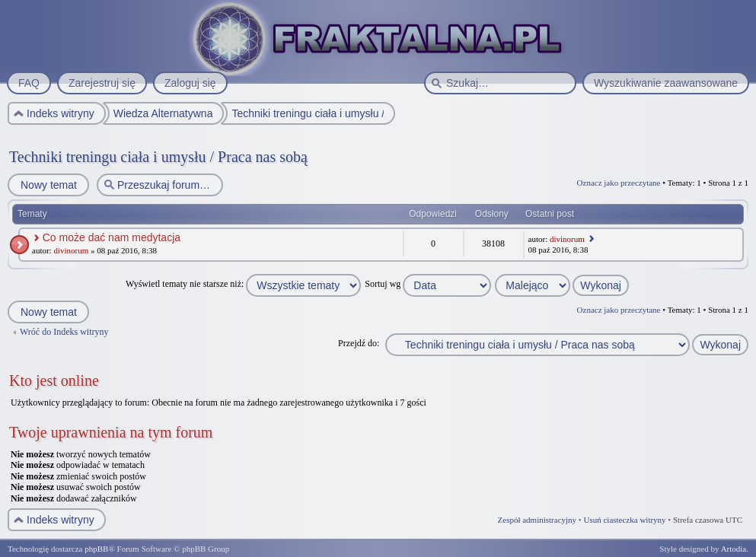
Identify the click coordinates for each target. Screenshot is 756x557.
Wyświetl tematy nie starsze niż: (243, 284)
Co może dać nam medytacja (112, 237)
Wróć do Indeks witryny (64, 332)
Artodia (734, 549)
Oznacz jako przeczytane (619, 183)
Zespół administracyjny (537, 520)
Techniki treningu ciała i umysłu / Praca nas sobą (158, 157)
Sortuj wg (428, 284)
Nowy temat (48, 185)
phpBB (96, 549)
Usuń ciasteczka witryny (624, 520)
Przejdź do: (359, 343)
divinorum (71, 250)
